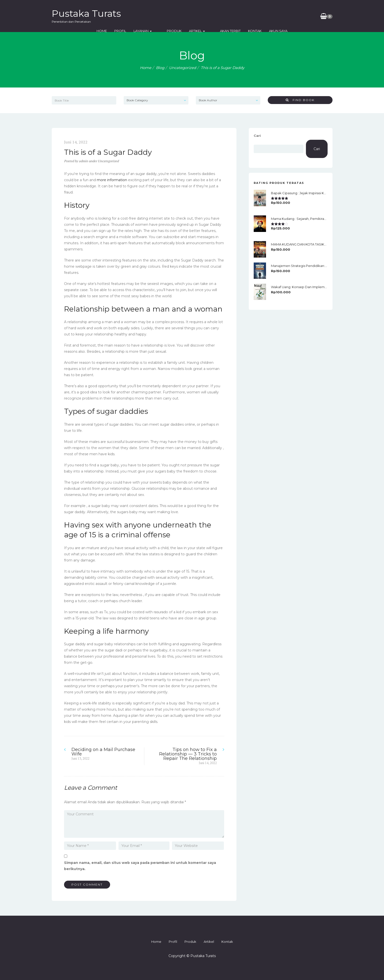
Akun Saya (297, 16)
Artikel (223, 16)
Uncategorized (183, 68)
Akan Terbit (249, 16)
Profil (154, 16)
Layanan (176, 16)
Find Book (300, 100)
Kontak (273, 16)
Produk (200, 16)
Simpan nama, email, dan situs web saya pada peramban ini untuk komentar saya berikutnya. (140, 866)
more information (112, 180)
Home (135, 16)
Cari (257, 136)
